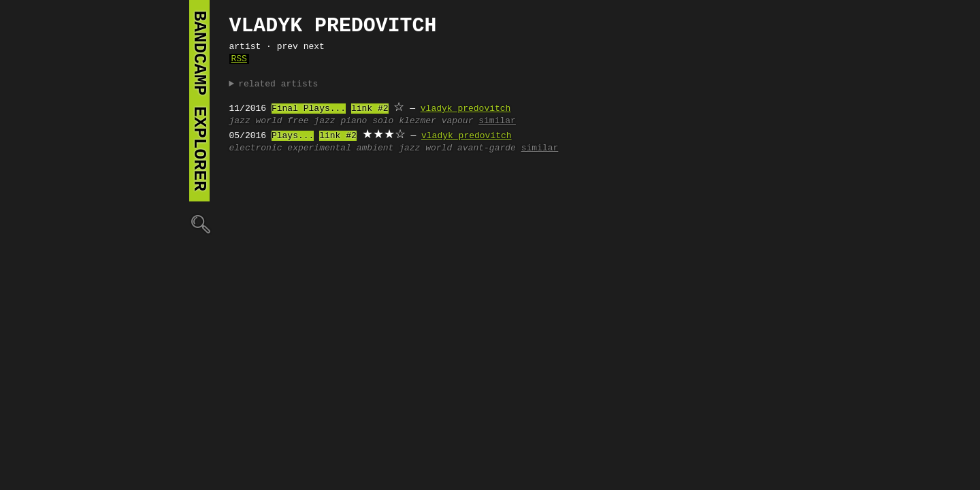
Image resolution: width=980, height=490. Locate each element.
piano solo (367, 121)
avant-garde (487, 148)
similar (497, 121)
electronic (256, 148)
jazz (240, 121)
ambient (375, 148)
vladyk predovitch (466, 109)
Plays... (293, 136)
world (269, 121)
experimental (319, 148)
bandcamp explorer (199, 101)
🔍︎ (199, 224)
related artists (278, 84)
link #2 (370, 109)
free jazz (311, 121)
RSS (239, 59)
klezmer (418, 121)
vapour (458, 121)
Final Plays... (309, 109)
